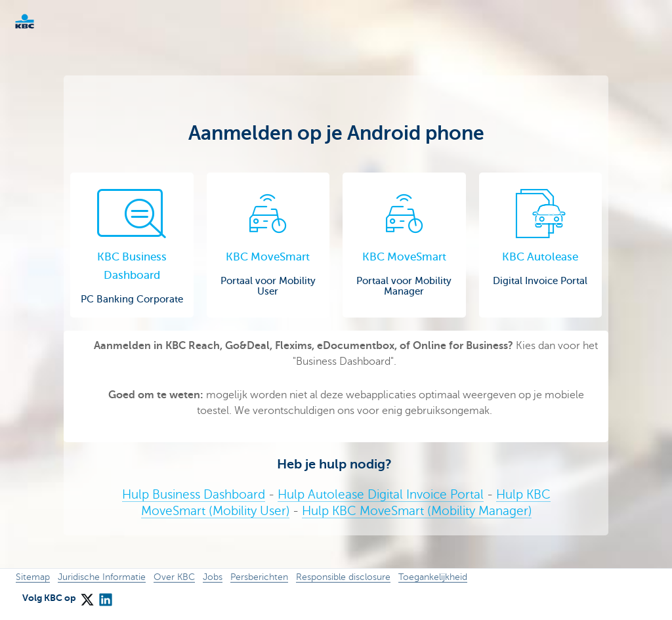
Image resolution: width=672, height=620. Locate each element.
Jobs (213, 577)
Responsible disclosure (343, 577)
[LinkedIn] (105, 596)
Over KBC (174, 577)
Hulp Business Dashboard (194, 494)
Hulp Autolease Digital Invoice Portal (381, 494)
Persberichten (259, 577)
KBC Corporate (46, 21)
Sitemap (33, 577)
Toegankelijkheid (433, 577)
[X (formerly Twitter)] (87, 596)
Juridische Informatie (102, 577)
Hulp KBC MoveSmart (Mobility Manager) (417, 511)
